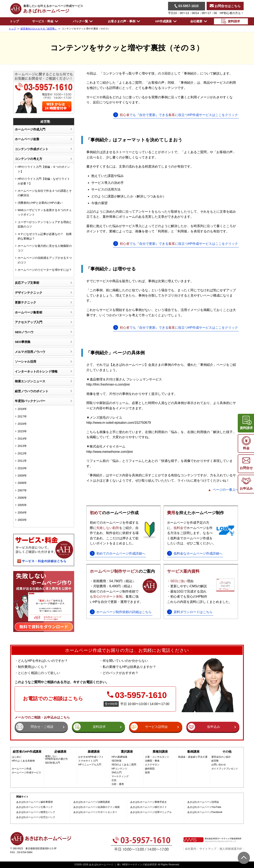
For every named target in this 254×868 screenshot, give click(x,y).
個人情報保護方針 (231, 849)
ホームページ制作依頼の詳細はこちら (124, 612)
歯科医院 (150, 769)
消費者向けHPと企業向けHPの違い (40, 203)
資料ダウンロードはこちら (193, 612)
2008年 (22, 483)
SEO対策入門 (53, 763)
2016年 (22, 424)
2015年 (22, 431)
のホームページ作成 (114, 513)
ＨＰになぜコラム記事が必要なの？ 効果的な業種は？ (45, 236)
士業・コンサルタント (157, 757)
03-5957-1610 (187, 6)
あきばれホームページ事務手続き (149, 802)
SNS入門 (117, 773)
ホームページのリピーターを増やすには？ (45, 270)
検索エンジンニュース (30, 381)
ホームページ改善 (27, 139)
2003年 (22, 520)
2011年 (22, 461)
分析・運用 (118, 784)
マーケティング (120, 776)
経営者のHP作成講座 (27, 752)
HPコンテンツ (119, 769)
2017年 (22, 416)
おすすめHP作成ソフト (91, 757)
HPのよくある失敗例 (23, 761)
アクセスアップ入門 (29, 322)
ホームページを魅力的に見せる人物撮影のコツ (45, 248)
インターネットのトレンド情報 (36, 371)
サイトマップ (208, 849)
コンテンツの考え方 (29, 159)
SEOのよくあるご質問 (124, 765)
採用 (147, 773)
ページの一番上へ (226, 490)
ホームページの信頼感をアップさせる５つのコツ (45, 260)
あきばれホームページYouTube (204, 807)
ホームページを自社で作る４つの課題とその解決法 (45, 193)
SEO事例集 (23, 342)
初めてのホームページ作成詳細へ (121, 553)
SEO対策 (117, 761)
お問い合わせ (219, 765)
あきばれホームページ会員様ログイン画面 (97, 807)
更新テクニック (26, 302)
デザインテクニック (29, 293)
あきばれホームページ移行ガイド (149, 807)
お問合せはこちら (225, 6)
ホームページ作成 (22, 769)
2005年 (22, 505)
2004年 (22, 513)
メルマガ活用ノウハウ (30, 352)
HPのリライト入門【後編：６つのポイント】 (44, 169)
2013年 (22, 446)
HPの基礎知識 (119, 757)
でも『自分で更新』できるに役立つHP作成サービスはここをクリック (179, 115)
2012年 (22, 453)
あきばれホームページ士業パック (35, 807)
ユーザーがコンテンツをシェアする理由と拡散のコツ (45, 224)
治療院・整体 (152, 761)
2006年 (22, 498)
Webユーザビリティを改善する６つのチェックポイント (45, 212)
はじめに (17, 757)
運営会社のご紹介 (221, 757)
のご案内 (122, 571)
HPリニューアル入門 (90, 765)
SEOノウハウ (24, 332)
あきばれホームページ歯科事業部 (35, 802)
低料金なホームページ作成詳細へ (198, 553)
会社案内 (191, 849)
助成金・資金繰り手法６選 (193, 757)
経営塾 (215, 761)
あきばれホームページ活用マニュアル (151, 812)
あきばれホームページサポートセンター (95, 812)
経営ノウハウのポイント (32, 391)
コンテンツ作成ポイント (32, 149)
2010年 (22, 468)
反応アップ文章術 (27, 283)
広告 (114, 780)
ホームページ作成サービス (26, 773)
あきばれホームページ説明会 (203, 802)
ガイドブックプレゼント (225, 769)
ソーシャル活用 (26, 361)
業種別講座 (160, 752)
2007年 (22, 490)
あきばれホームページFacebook (205, 812)
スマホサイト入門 (88, 761)
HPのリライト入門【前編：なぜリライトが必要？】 (44, 181)
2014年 (22, 439)
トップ (14, 21)
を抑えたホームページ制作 (195, 513)
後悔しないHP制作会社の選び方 (57, 758)
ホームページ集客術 (29, 312)
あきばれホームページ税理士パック (36, 812)
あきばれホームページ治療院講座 (92, 802)
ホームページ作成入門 (30, 129)
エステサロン (152, 765)
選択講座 (127, 752)
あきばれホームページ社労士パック (36, 817)
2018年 (22, 409)
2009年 (22, 476)
